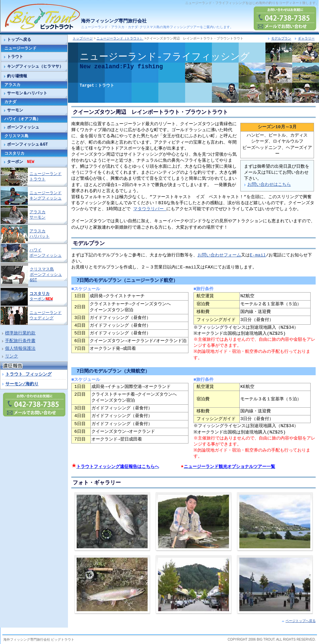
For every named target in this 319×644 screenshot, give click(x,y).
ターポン (21, 162)
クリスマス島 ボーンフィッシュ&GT (46, 275)
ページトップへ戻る (301, 621)
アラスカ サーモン (37, 215)
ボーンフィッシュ (23, 127)
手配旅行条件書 (20, 341)
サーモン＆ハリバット (27, 93)
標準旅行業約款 (20, 333)
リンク (12, 356)
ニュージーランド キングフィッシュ (46, 196)
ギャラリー (306, 38)
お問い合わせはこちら (269, 185)
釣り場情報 (17, 76)
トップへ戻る (19, 40)
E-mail (258, 255)
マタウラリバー (150, 209)
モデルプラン (281, 38)
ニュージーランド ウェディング (46, 315)
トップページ (83, 38)
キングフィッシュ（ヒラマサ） (35, 66)
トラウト (15, 57)
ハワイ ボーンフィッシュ (46, 253)
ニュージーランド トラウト (46, 177)
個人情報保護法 (20, 349)
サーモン (15, 110)
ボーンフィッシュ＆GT (27, 144)
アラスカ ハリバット (39, 234)
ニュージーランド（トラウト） (120, 38)
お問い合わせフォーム (219, 255)
